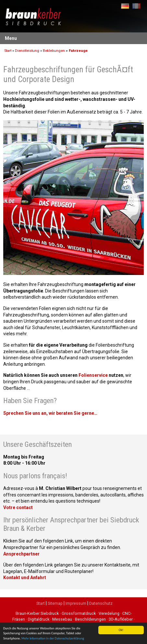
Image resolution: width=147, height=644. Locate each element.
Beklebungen (54, 51)
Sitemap (55, 603)
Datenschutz (101, 603)
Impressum (76, 603)
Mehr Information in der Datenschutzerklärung (53, 639)
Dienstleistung (27, 51)
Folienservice (93, 375)
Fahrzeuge (78, 51)
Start (8, 51)
